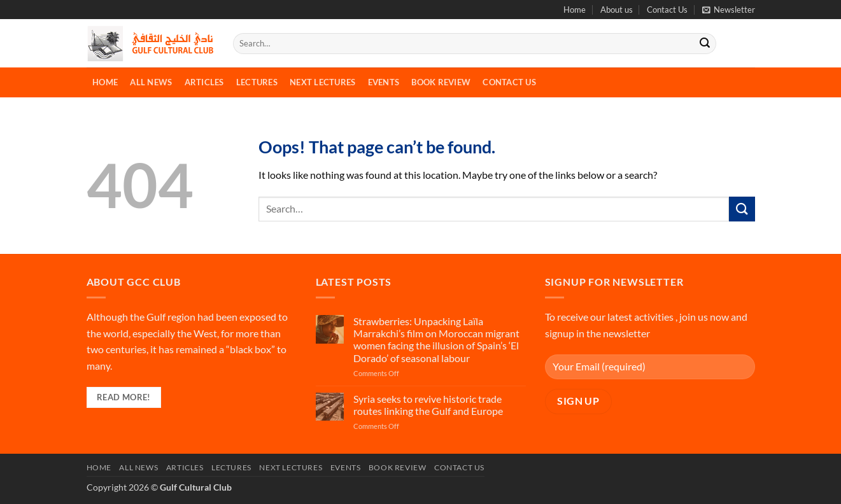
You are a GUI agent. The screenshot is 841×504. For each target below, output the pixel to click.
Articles (204, 82)
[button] (729, 10)
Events (384, 82)
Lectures (257, 82)
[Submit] (705, 44)
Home (575, 10)
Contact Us (667, 10)
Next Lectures (322, 82)
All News (151, 82)
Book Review (441, 82)
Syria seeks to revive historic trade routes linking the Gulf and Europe (428, 405)
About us (617, 10)
